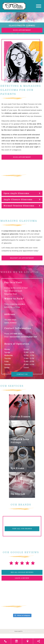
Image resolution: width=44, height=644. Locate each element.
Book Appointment (22, 30)
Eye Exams (17, 468)
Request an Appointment (22, 258)
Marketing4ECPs (19, 631)
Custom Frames (20, 417)
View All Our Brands (22, 529)
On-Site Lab (18, 494)
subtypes (20, 181)
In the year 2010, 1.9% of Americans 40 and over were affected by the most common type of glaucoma (22, 127)
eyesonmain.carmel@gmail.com (23, 337)
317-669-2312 (16, 334)
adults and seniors (20, 113)
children (8, 113)
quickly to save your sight (27, 147)
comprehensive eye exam (14, 231)
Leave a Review (22, 578)
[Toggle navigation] (39, 6)
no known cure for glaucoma (25, 144)
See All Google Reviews (22, 572)
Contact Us (22, 374)
